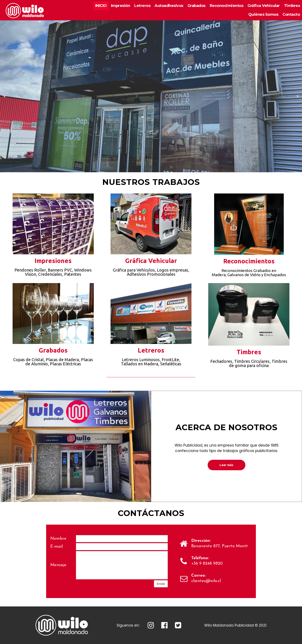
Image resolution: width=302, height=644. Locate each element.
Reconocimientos (227, 6)
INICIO (101, 6)
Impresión (121, 6)
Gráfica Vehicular (264, 6)
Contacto (291, 14)
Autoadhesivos (169, 6)
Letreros (142, 6)
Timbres (292, 6)
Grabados (197, 6)
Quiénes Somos (263, 14)
